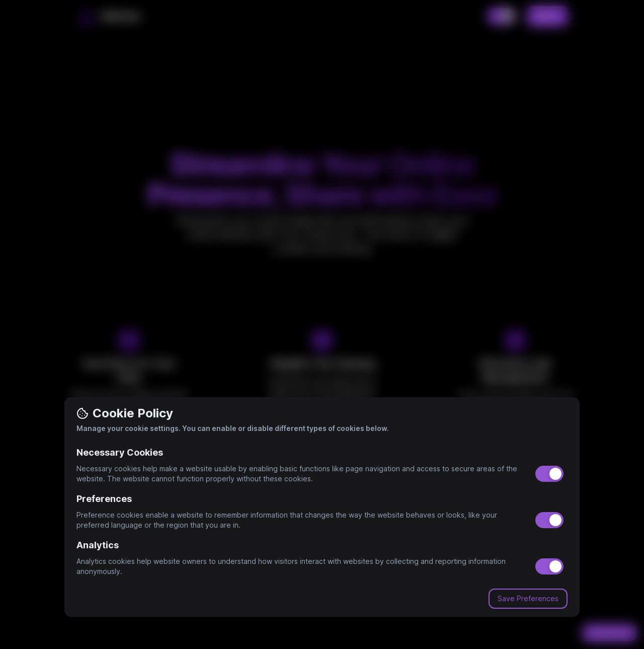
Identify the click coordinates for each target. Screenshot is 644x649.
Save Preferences (528, 598)
